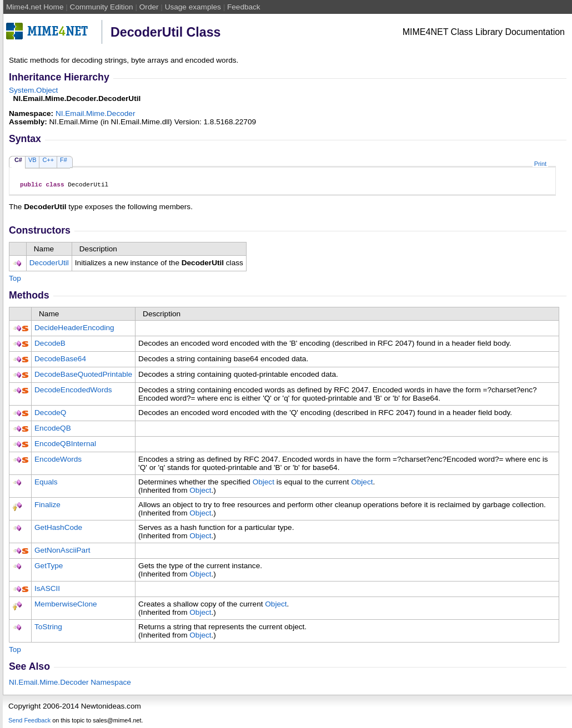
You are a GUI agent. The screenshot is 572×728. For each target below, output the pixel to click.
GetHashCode (58, 529)
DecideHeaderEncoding (74, 329)
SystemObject (33, 90)
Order (149, 7)
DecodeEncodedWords (73, 391)
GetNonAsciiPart (62, 552)
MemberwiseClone (66, 606)
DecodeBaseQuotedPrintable (83, 376)
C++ (48, 160)
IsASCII (47, 590)
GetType (49, 567)
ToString (48, 628)
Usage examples (193, 7)
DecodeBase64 (60, 360)
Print (540, 164)
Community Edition (102, 7)
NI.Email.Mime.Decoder (96, 113)
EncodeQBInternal (65, 445)
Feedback (244, 7)
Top (15, 280)
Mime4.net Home (35, 7)
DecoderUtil (49, 264)
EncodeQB (53, 430)
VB (32, 160)
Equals (46, 484)
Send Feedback (29, 722)
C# (18, 160)
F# (64, 160)
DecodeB (50, 345)
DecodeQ (50, 414)
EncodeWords (58, 461)
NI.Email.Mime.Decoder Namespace (70, 684)
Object (264, 484)
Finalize (47, 506)
